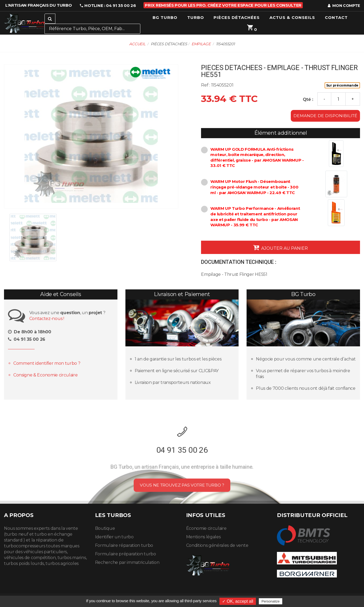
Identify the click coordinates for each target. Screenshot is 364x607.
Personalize (271, 601)
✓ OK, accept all (238, 601)
